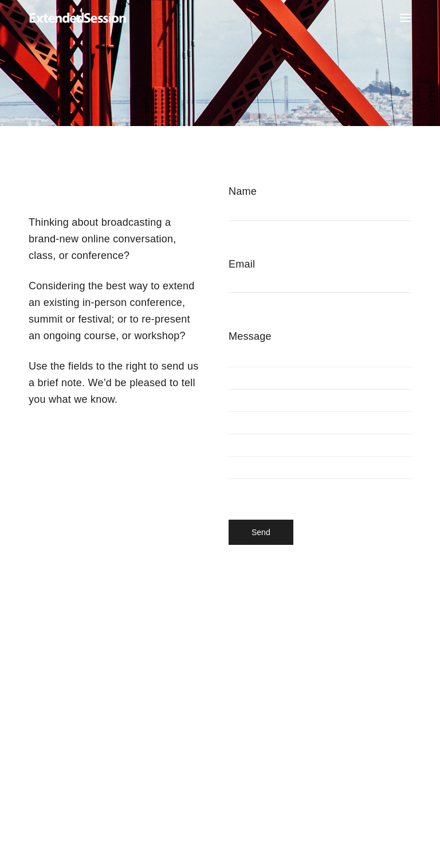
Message (320, 418)
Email (320, 286)
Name (320, 214)
